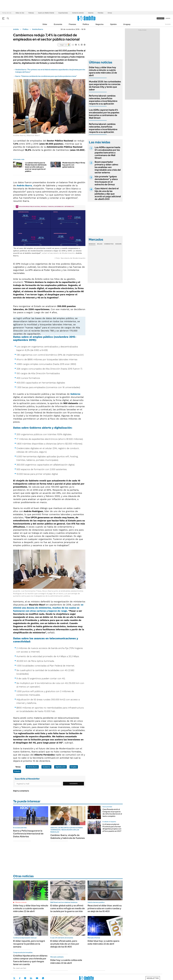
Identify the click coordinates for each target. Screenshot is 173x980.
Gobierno (75, 394)
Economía (58, 24)
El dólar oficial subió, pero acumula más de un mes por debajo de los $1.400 (65, 944)
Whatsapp (43, 978)
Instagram (25, 978)
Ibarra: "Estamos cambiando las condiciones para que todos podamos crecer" (46, 76)
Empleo (74, 767)
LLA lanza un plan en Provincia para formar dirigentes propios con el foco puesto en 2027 (112, 828)
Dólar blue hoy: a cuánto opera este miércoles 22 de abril (103, 942)
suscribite (161, 18)
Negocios (100, 24)
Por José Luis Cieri (20, 968)
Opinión (113, 24)
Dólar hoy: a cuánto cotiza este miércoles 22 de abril (66, 962)
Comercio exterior (78, 13)
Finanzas (72, 24)
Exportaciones (63, 13)
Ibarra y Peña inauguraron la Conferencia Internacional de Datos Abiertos (28, 834)
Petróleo (101, 13)
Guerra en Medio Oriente (46, 13)
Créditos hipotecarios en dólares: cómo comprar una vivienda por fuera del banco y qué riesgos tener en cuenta (30, 960)
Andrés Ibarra (38, 29)
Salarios (91, 13)
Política (86, 24)
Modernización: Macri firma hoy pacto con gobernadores (74, 165)
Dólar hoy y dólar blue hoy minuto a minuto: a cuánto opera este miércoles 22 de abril (103, 71)
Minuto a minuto (21, 902)
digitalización (63, 428)
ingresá (168, 18)
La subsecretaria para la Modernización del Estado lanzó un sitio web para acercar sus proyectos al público (36, 167)
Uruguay (127, 24)
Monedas (92, 244)
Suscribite (74, 784)
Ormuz (110, 13)
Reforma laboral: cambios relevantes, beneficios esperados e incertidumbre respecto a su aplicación (103, 100)
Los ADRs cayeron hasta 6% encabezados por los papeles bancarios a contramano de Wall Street (104, 114)
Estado (17, 771)
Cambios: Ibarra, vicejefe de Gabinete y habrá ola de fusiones (68, 837)
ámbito (16, 29)
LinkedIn (31, 978)
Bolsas (100, 244)
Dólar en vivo (20, 13)
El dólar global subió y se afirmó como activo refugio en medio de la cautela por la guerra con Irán (68, 908)
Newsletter (168, 24)
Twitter (14, 978)
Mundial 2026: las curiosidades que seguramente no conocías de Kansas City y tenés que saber (105, 86)
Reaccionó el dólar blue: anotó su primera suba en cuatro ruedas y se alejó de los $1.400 (105, 908)
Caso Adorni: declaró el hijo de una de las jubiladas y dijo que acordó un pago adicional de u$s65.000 (108, 194)
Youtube (37, 978)
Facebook (20, 978)
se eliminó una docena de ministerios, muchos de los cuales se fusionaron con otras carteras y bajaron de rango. (48, 608)
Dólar (45, 24)
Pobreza (31, 13)
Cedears (118, 244)
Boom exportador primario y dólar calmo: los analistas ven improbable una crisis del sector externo (108, 167)
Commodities (109, 244)
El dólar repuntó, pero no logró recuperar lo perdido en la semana (29, 944)
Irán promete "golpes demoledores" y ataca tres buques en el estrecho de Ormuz (106, 180)
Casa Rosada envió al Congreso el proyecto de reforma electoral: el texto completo (112, 813)
